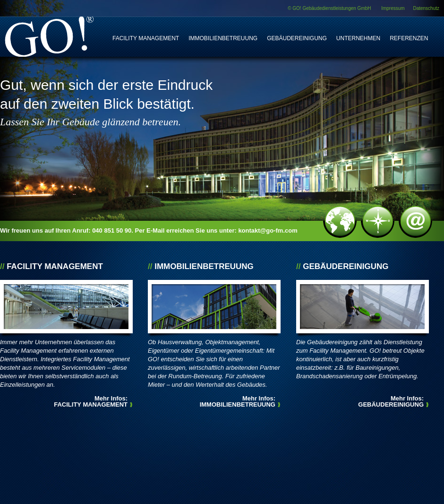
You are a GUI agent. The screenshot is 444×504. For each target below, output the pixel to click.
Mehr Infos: (91, 401)
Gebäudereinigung (297, 38)
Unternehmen (358, 38)
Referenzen (409, 38)
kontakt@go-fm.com (268, 230)
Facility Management (146, 38)
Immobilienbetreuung (223, 38)
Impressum (393, 8)
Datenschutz (426, 8)
